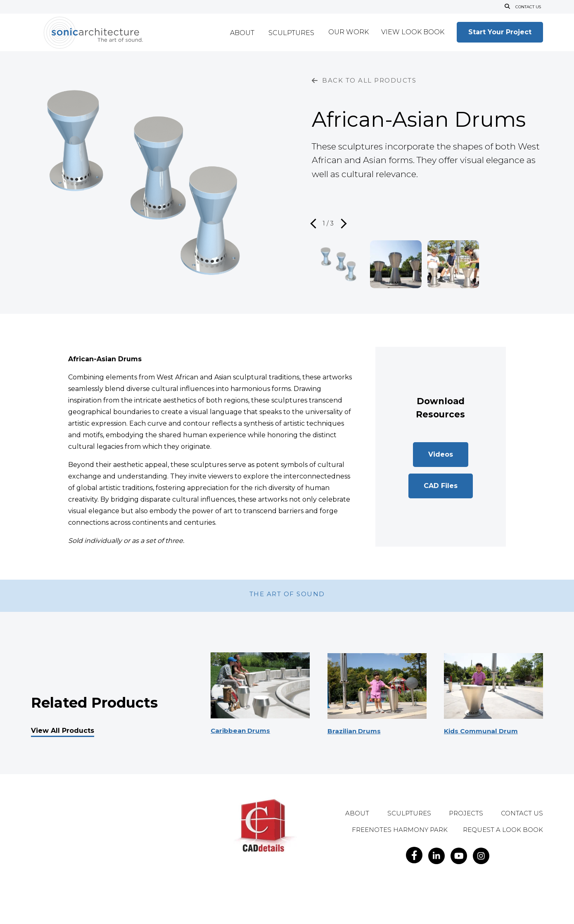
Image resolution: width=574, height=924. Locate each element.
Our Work (349, 32)
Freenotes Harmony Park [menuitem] (400, 830)
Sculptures (291, 33)
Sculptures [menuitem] (409, 814)
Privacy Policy (147, 890)
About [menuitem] (357, 814)
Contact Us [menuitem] (522, 814)
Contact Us (528, 7)
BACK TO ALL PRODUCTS (364, 80)
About (242, 33)
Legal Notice (112, 890)
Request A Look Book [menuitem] (503, 830)
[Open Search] (506, 7)
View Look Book (413, 32)
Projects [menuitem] (466, 814)
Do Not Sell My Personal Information (89, 899)
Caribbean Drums (242, 731)
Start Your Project (500, 32)
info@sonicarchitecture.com (125, 874)
